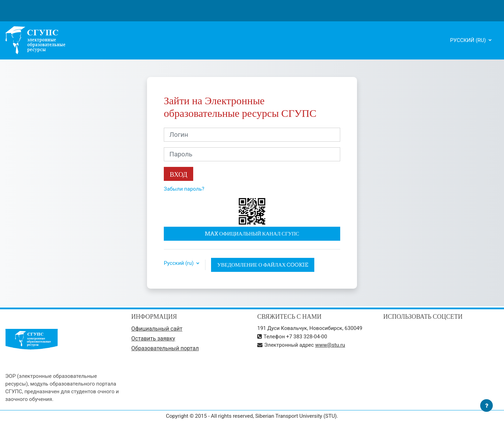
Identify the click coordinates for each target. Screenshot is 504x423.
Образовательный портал (165, 348)
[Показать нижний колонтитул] (486, 406)
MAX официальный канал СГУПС (252, 234)
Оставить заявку (153, 339)
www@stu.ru (330, 345)
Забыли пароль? (184, 189)
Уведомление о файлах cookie (263, 265)
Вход (178, 174)
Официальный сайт (157, 329)
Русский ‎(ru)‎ (469, 40)
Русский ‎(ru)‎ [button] (179, 263)
